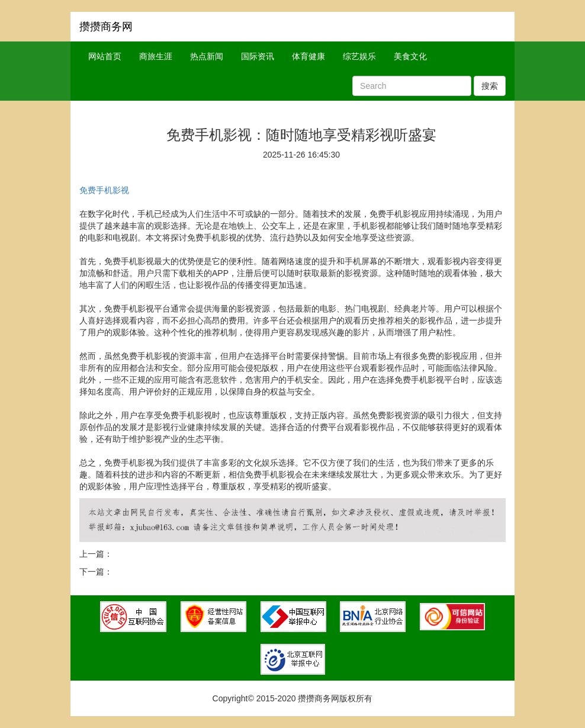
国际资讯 (258, 56)
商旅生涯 (156, 56)
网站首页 (105, 56)
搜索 (490, 86)
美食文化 (410, 56)
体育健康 (308, 56)
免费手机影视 (104, 190)
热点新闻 (207, 56)
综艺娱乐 (359, 56)
